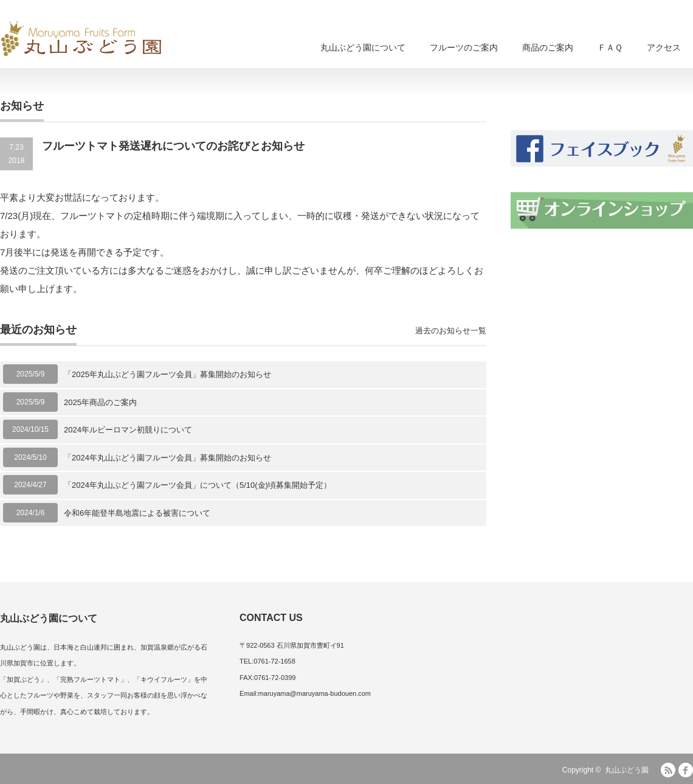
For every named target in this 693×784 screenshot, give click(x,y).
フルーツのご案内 (464, 47)
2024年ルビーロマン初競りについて (128, 430)
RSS (668, 770)
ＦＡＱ (610, 47)
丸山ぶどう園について (363, 47)
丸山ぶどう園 (627, 770)
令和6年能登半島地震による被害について (137, 513)
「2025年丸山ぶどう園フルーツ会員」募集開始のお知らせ (167, 374)
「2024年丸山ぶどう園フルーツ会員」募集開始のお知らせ (167, 458)
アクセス (664, 47)
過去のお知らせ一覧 (451, 331)
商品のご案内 (548, 47)
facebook (686, 770)
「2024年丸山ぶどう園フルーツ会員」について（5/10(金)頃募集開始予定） (198, 485)
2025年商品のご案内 (100, 402)
